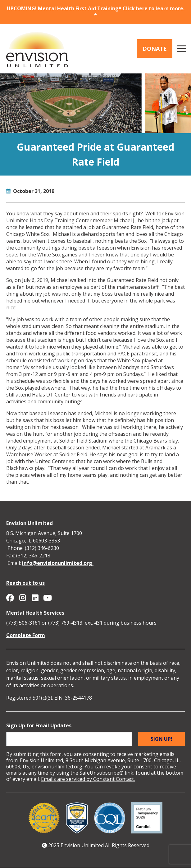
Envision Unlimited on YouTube (47, 598)
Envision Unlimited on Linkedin (35, 598)
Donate (155, 49)
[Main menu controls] (182, 49)
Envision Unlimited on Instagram (22, 598)
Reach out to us (25, 583)
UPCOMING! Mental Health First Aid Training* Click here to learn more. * (96, 12)
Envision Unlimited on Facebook (10, 598)
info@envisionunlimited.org (58, 563)
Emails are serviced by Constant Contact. (88, 779)
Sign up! (161, 739)
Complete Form (26, 635)
